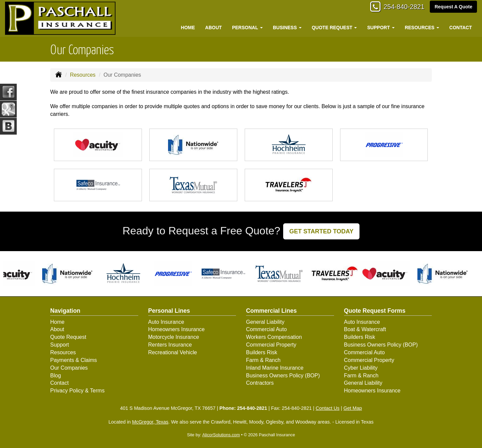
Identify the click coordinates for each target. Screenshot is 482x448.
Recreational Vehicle (173, 352)
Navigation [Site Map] (65, 311)
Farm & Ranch (263, 360)
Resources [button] (422, 27)
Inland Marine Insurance (275, 368)
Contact (460, 27)
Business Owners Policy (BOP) (283, 376)
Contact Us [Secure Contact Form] (328, 408)
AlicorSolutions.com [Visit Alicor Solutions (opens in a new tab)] (221, 435)
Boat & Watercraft (365, 329)
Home (188, 27)
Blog (56, 376)
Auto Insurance (166, 322)
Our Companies (69, 368)
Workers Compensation (274, 337)
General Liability (265, 322)
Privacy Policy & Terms (77, 391)
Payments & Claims (74, 360)
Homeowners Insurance (177, 329)
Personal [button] (247, 27)
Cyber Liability (361, 368)
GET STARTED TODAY (321, 231)
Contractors (260, 383)
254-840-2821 (400, 8)
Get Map (353, 408)
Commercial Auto (266, 329)
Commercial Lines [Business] (271, 311)
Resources (83, 75)
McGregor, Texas (150, 422)
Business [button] (287, 27)
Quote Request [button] (334, 27)
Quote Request (68, 337)
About (214, 27)
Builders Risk (262, 352)
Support (60, 345)
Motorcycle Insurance (174, 337)
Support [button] (381, 27)
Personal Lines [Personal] (169, 311)
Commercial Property (271, 345)
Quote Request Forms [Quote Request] (375, 311)
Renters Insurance (170, 345)
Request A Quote (453, 7)
